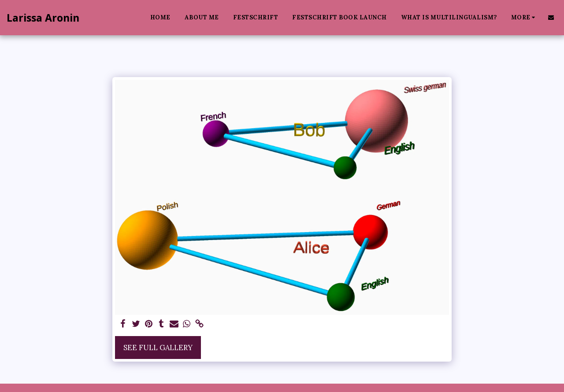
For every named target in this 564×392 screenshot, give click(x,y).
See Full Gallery (158, 348)
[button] (551, 17)
